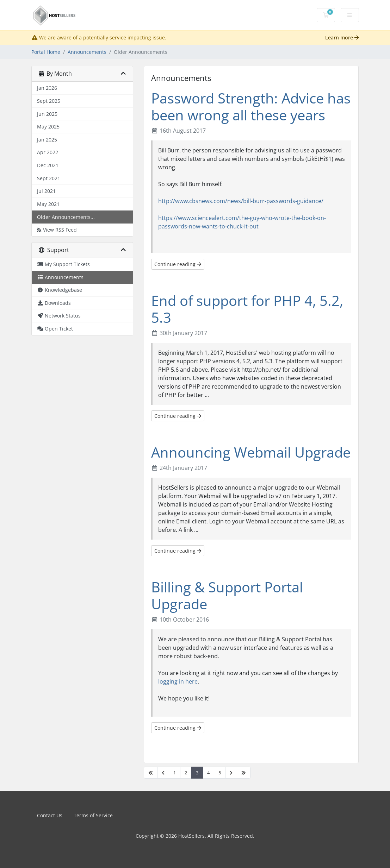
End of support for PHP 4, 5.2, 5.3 (247, 309)
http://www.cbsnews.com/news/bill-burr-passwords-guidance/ (241, 201)
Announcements (87, 52)
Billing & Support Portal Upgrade (227, 595)
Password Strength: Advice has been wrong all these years (251, 106)
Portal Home (46, 52)
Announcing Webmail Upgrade (251, 452)
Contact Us (50, 815)
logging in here (178, 681)
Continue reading (178, 264)
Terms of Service (93, 815)
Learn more (342, 37)
